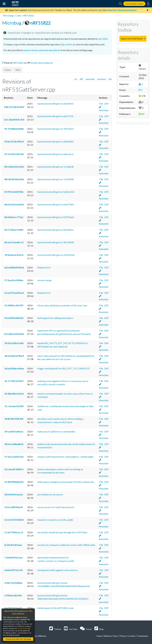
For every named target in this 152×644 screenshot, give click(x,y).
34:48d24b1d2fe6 (14, 394)
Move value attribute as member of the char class (62, 305)
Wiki (18, 70)
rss (76, 79)
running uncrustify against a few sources (57, 570)
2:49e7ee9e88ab (13, 583)
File (101, 104)
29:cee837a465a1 (14, 431)
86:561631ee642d (14, 204)
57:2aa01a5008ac (14, 280)
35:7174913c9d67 (14, 381)
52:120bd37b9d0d (14, 334)
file (110, 79)
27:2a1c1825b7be (14, 457)
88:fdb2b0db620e (14, 179)
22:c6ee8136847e (14, 469)
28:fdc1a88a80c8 (14, 444)
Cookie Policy (23, 628)
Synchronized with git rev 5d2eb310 (56, 192)
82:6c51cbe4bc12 (14, 242)
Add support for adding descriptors (55, 318)
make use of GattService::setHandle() (56, 431)
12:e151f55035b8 (14, 520)
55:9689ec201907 (14, 305)
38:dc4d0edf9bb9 (14, 356)
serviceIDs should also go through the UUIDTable (62, 532)
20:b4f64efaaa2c (13, 494)
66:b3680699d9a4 (14, 267)
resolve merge (44, 280)
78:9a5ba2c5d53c (14, 255)
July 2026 (103, 39)
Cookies (132, 636)
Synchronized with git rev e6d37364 (56, 204)
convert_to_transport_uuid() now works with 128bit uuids (66, 545)
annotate (90, 79)
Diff (106, 104)
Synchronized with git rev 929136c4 (56, 129)
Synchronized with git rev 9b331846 (56, 242)
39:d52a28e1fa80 (14, 343)
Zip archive (67, 44)
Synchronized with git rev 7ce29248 (55, 179)
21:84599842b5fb (14, 482)
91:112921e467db (14, 154)
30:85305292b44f (14, 419)
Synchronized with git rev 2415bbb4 (56, 255)
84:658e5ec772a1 (14, 217)
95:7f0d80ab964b (14, 129)
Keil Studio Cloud (134, 4)
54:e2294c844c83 (14, 318)
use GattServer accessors (50, 494)
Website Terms (111, 636)
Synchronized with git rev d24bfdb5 (56, 141)
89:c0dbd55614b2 (14, 167)
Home (7, 70)
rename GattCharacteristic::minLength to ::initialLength (65, 457)
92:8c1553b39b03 (14, 141)
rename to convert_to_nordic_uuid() (55, 520)
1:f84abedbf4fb (13, 595)
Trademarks (143, 636)
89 (141, 114)
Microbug (8, 15)
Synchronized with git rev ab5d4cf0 (55, 104)
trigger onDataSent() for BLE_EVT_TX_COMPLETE (64, 368)
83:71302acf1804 (14, 230)
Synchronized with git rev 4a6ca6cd (55, 154)
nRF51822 (28, 15)
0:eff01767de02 (13, 608)
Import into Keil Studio (132, 39)
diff (81, 79)
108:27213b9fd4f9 (14, 107)
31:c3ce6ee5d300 (14, 406)
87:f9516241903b (14, 192)
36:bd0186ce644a (14, 368)
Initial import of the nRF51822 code (55, 608)
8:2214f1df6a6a (13, 545)
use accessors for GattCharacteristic (56, 507)
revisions (102, 79)
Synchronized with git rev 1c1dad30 (55, 167)
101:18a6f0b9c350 (14, 120)
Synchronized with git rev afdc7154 (55, 116)
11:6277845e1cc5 (14, 532)
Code (18, 15)
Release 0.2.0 (44, 267)
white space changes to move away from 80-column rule (66, 482)
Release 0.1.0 (44, 293)
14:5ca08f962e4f (13, 507)
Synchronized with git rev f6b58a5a (55, 230)
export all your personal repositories (42, 50)
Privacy (123, 636)
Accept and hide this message (18, 639)
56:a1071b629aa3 (14, 293)
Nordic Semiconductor (42, 63)
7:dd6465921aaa (13, 557)
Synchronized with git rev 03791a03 (56, 217)
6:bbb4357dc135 (13, 570)
